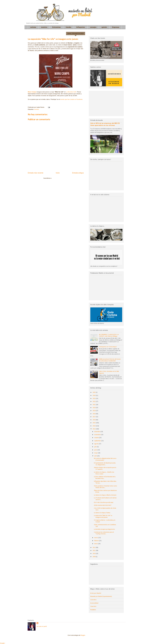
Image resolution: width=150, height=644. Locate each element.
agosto (97, 444)
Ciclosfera (93, 600)
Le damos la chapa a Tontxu (102, 513)
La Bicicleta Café (71, 92)
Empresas (116, 27)
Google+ (3, 643)
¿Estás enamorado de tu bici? (103, 505)
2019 (94, 411)
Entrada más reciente (36, 173)
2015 (94, 423)
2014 (94, 426)
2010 (94, 554)
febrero (97, 541)
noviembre (98, 435)
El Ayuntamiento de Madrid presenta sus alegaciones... (105, 464)
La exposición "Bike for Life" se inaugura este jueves (103, 516)
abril (96, 456)
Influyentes (81, 27)
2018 (94, 414)
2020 (94, 408)
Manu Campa (32, 92)
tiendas (68, 27)
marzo (96, 538)
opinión (104, 27)
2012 (94, 548)
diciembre (97, 432)
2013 (94, 429)
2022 (94, 402)
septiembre (98, 441)
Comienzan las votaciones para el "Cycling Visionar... (104, 533)
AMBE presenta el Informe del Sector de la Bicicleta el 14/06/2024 (110, 360)
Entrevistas (56, 27)
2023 (94, 399)
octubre (97, 438)
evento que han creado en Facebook (71, 99)
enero (96, 544)
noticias (33, 27)
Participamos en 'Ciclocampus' (108, 347)
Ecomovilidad (94, 603)
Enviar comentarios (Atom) (60, 178)
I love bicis (93, 606)
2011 (94, 551)
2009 (94, 557)
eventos (44, 27)
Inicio (58, 173)
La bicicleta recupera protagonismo (104, 529)
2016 (94, 420)
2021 (94, 405)
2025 (94, 392)
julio (96, 447)
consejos (93, 27)
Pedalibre (93, 610)
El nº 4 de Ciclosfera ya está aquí (104, 502)
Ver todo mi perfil (42, 626)
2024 (94, 396)
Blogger (83, 635)
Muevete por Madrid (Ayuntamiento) (101, 596)
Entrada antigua (78, 173)
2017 (94, 417)
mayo (96, 453)
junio (96, 450)
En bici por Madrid (96, 593)
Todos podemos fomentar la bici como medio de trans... (105, 487)
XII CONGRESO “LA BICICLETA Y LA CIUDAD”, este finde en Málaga (109, 335)
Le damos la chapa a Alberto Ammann (105, 495)
